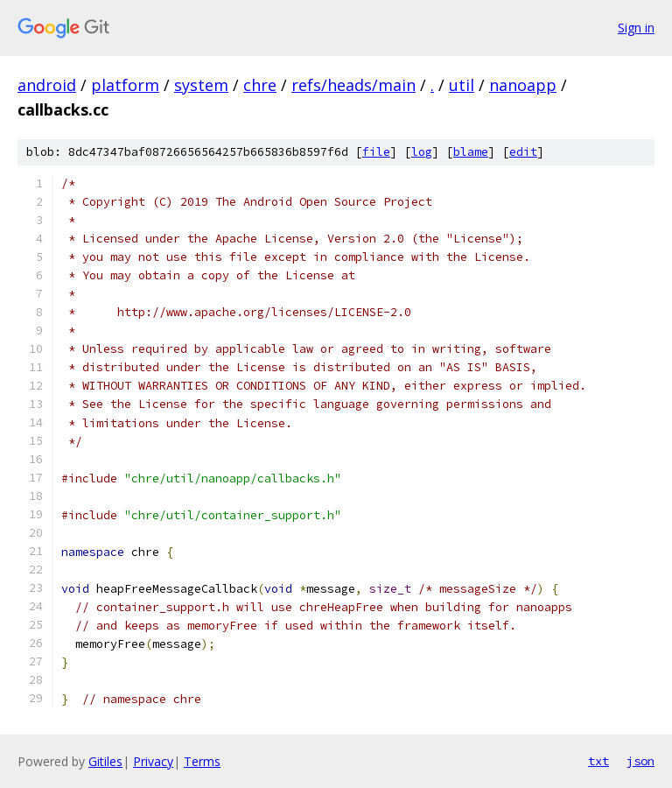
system (201, 85)
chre (260, 85)
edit (523, 152)
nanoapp (523, 85)
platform (125, 85)
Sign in (636, 28)
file (376, 152)
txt (598, 761)
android (47, 85)
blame (471, 152)
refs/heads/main (353, 85)
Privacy (153, 761)
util (462, 85)
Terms (202, 761)
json (640, 761)
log (422, 152)
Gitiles (105, 761)
